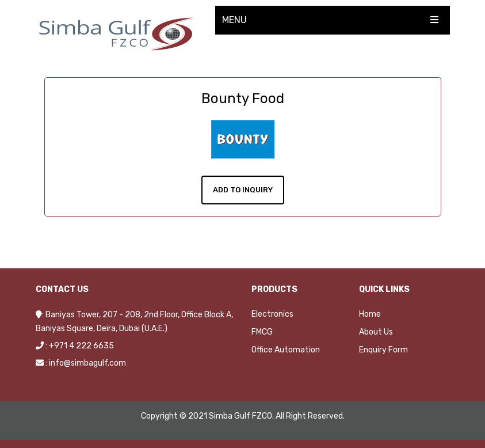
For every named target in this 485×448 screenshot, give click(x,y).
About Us (376, 331)
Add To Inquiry (243, 189)
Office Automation (286, 349)
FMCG (262, 331)
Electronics (272, 314)
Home (370, 314)
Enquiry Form (383, 349)
